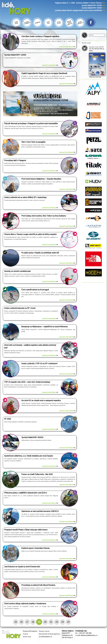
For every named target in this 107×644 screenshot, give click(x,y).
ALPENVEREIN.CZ (46, 637)
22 (57, 622)
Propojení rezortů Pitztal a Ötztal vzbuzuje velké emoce (26, 530)
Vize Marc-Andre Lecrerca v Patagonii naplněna (40, 36)
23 (63, 622)
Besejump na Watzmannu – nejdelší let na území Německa (45, 327)
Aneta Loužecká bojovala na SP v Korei (20, 308)
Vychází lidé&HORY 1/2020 (15, 55)
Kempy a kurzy (44, 631)
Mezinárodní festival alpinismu (50, 634)
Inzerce (26, 634)
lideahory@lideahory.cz (89, 635)
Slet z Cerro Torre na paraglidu (33, 142)
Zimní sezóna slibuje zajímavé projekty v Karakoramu (25, 604)
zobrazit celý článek (67, 47)
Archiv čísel (27, 637)
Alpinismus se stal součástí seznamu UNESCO (40, 511)
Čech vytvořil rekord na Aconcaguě (35, 290)
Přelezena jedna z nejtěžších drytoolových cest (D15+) (26, 493)
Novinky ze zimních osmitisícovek (17, 271)
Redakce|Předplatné (30, 631)
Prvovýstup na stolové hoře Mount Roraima (38, 585)
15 (16, 622)
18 (33, 622)
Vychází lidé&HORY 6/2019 (32, 437)
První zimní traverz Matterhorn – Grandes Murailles (41, 179)
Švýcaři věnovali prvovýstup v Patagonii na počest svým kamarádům (31, 124)
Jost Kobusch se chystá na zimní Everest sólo (22, 567)
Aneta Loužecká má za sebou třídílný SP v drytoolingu (25, 197)
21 (51, 622)
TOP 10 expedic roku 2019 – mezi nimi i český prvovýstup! (27, 382)
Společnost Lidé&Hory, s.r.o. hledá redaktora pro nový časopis (29, 456)
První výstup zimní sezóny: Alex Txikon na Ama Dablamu (44, 216)
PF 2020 (8, 419)
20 (45, 622)
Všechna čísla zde (95, 77)
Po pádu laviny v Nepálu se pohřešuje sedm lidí (40, 253)
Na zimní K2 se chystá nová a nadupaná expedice (41, 400)
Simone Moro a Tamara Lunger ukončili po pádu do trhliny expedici (30, 234)
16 (21, 622)
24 (68, 622)
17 (27, 622)
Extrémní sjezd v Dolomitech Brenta (35, 548)
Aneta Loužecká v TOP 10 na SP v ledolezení (39, 364)
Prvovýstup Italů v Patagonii (15, 160)
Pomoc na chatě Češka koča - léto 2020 (37, 474)
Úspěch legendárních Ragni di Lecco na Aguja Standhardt (44, 73)
